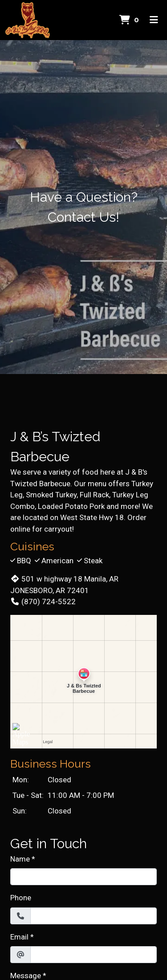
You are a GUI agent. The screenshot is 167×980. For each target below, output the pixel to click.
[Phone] (94, 916)
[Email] (94, 955)
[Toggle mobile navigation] (154, 20)
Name (20, 859)
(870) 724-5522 (43, 602)
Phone (21, 898)
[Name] (83, 877)
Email (19, 937)
